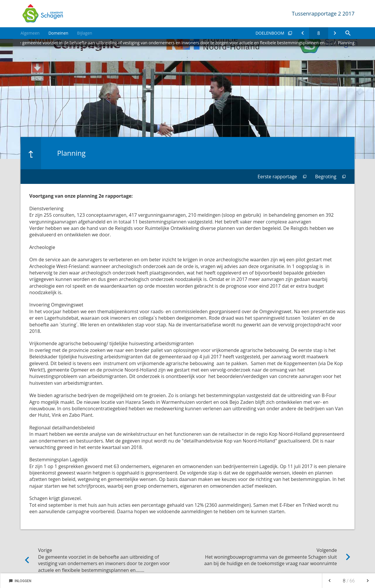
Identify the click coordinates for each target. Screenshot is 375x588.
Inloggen (20, 581)
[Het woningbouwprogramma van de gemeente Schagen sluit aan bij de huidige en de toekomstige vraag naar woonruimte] (335, 33)
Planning (346, 43)
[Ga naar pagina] (319, 33)
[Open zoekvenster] (348, 33)
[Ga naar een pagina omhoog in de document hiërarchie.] (31, 153)
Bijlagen (85, 33)
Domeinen (58, 33)
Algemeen (30, 33)
